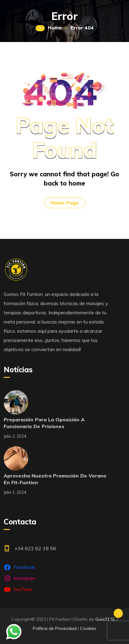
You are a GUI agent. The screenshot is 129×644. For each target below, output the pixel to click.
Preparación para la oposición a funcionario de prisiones (44, 423)
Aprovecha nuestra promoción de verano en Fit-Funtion (55, 479)
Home (55, 28)
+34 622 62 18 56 (35, 548)
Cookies (88, 628)
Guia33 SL (105, 619)
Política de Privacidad (55, 628)
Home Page (65, 203)
